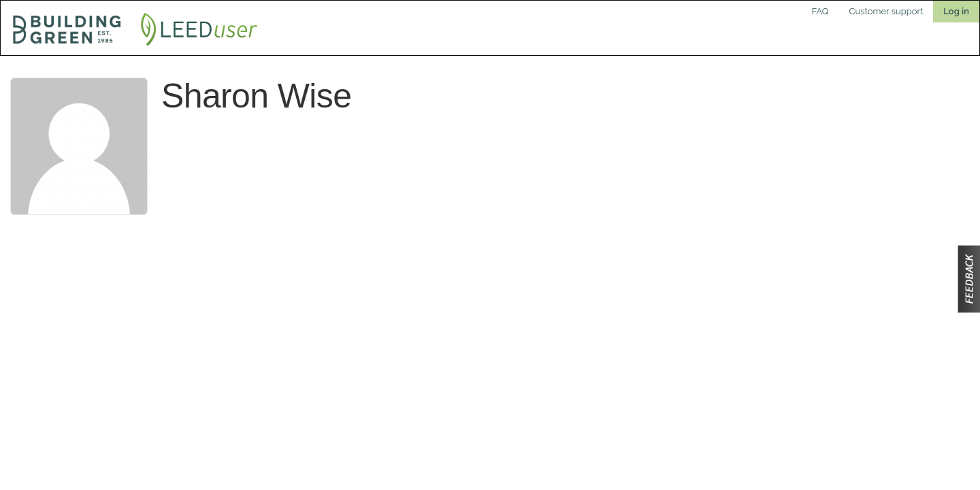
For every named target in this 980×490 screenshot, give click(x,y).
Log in (956, 11)
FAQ (820, 11)
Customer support (886, 11)
